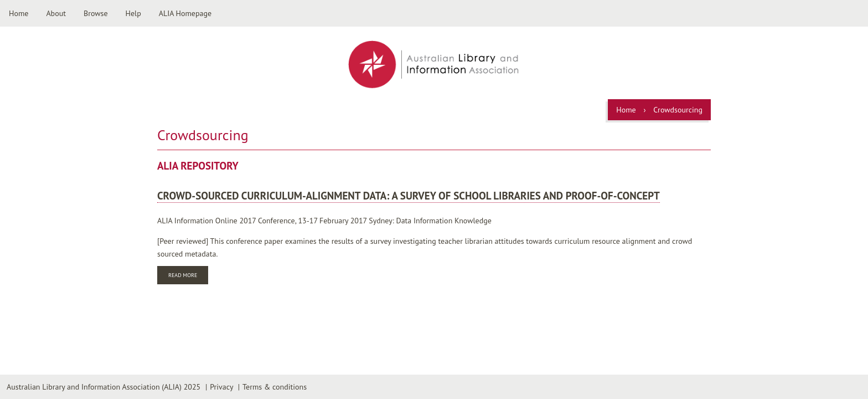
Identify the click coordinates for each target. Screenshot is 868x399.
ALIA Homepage (185, 13)
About (56, 13)
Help (133, 13)
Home (19, 13)
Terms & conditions (275, 387)
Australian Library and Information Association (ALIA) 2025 (104, 387)
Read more (188, 276)
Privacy (221, 387)
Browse (96, 13)
